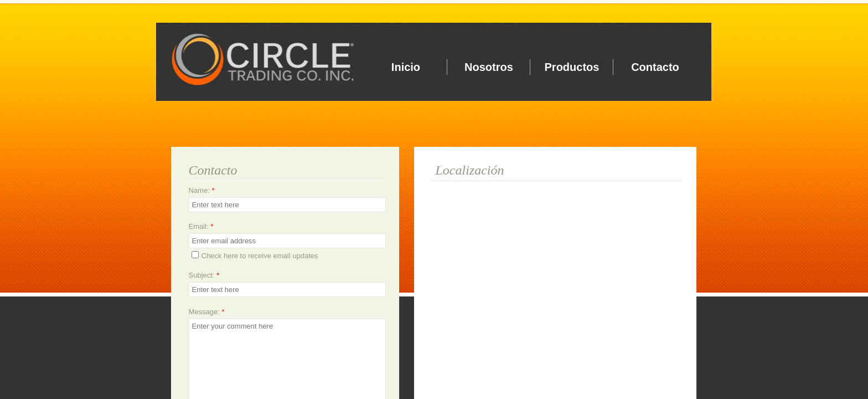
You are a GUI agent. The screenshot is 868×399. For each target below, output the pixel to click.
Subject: (204, 275)
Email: (201, 226)
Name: (202, 190)
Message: (207, 312)
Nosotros (489, 67)
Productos (572, 67)
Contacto (655, 67)
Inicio (406, 67)
